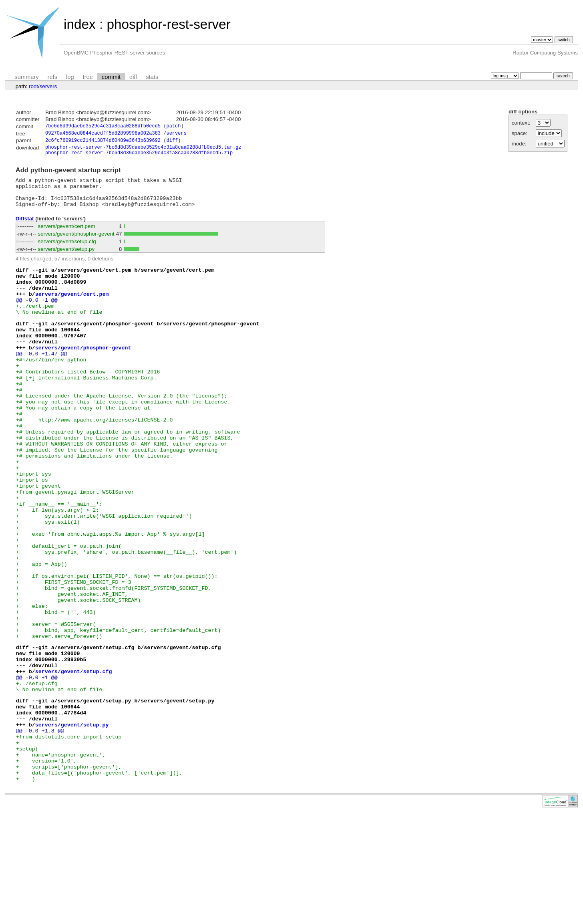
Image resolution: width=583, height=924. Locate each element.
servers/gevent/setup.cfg (67, 252)
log (70, 77)
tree (88, 77)
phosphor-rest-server (168, 24)
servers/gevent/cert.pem (67, 237)
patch (173, 127)
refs (52, 77)
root (33, 86)
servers (48, 86)
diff (133, 77)
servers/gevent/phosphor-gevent (76, 244)
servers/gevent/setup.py (66, 259)
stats (152, 77)
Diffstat (25, 229)
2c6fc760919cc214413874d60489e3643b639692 (103, 142)
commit (111, 77)
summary (26, 77)
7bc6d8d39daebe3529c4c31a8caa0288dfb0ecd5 (103, 127)
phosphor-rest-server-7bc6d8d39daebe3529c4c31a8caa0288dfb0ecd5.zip (139, 157)
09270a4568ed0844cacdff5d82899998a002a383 (103, 134)
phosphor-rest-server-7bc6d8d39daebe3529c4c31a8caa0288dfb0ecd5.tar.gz (143, 150)
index (80, 24)
